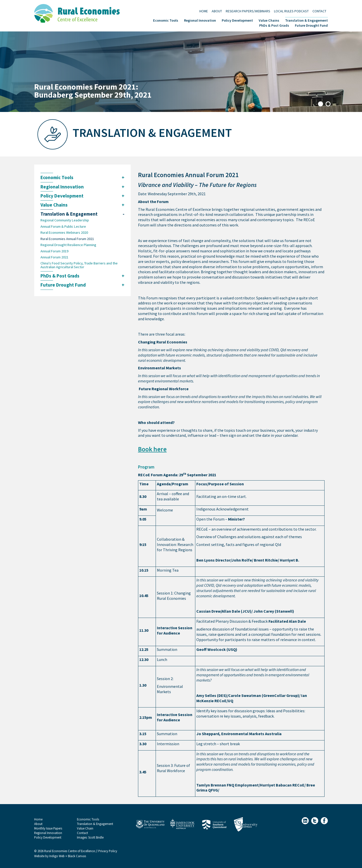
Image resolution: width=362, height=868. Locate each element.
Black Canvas (77, 856)
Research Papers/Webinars (248, 11)
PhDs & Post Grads (274, 25)
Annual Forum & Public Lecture (63, 226)
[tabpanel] (181, 72)
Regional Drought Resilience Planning (68, 245)
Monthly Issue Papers (48, 828)
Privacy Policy (108, 851)
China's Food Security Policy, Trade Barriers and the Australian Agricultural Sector (79, 265)
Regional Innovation (200, 20)
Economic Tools (166, 20)
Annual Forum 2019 (54, 251)
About (217, 11)
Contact (319, 11)
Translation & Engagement (306, 20)
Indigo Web (57, 856)
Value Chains (269, 20)
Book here (152, 449)
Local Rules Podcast (291, 11)
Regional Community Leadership (65, 220)
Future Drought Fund (311, 25)
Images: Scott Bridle (90, 837)
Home (204, 11)
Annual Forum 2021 (54, 257)
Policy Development (237, 20)
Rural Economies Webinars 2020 (64, 232)
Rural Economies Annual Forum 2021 (67, 239)
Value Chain (85, 828)
